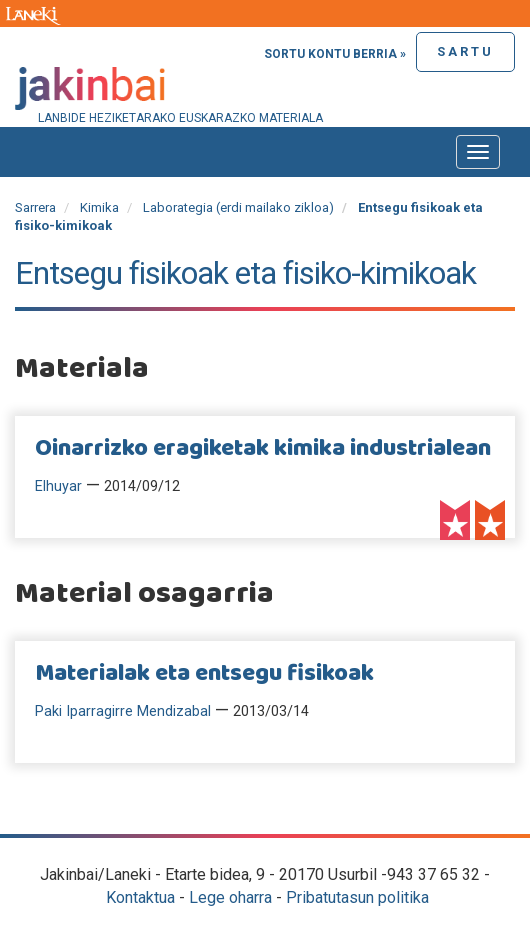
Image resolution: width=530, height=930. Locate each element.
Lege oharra (230, 897)
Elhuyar (58, 486)
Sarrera (35, 207)
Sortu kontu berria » (335, 54)
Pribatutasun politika (357, 897)
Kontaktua (140, 897)
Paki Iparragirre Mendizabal (123, 711)
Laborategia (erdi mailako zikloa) (238, 207)
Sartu (465, 51)
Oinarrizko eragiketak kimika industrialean (263, 449)
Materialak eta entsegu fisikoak (204, 674)
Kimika (99, 207)
